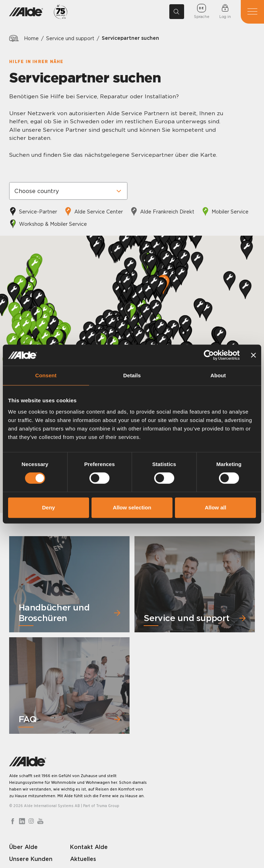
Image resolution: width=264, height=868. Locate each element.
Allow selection (132, 507)
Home (31, 38)
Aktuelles (83, 859)
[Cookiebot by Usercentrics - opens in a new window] (209, 355)
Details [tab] (132, 375)
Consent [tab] (46, 375)
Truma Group (108, 806)
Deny (48, 507)
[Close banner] (253, 355)
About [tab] (218, 375)
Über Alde (23, 847)
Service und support (70, 38)
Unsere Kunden (31, 859)
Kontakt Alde (89, 847)
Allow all (216, 507)
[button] (14, 312)
